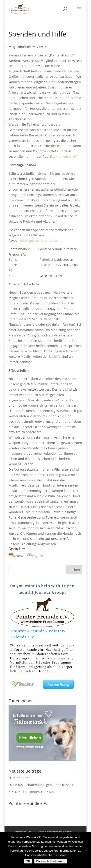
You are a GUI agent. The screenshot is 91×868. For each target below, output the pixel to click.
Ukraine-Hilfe (18, 778)
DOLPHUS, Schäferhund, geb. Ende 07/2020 (41, 785)
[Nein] (85, 850)
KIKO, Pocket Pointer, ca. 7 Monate (34, 792)
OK (28, 861)
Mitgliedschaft (66, 156)
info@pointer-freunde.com (40, 240)
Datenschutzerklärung (51, 861)
